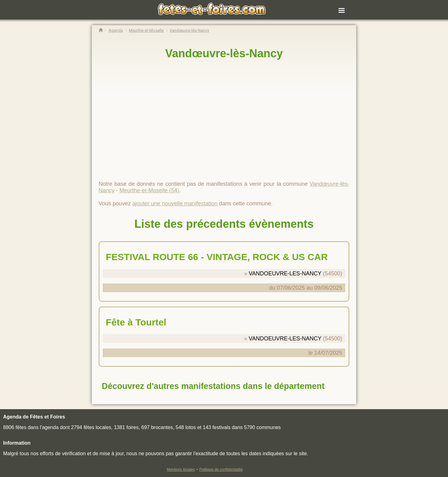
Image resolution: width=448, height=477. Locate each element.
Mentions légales (181, 470)
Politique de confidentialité (221, 470)
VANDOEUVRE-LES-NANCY (285, 274)
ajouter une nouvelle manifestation (175, 203)
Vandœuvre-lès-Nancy (224, 53)
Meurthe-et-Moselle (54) (149, 190)
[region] (224, 117)
